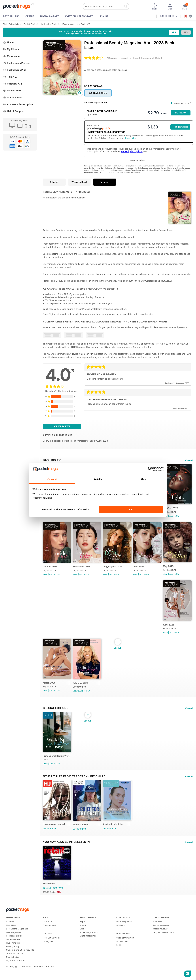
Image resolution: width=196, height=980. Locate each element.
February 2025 (145, 690)
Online (83, 977)
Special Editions (56, 750)
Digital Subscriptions (12, 24)
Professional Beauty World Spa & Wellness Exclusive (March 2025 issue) (57, 800)
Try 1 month (180, 127)
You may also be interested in (66, 888)
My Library (11, 49)
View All (189, 460)
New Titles (11, 973)
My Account (12, 56)
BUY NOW (181, 113)
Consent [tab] (52, 479)
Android (83, 973)
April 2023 (85, 24)
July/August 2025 (146, 570)
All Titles (10, 970)
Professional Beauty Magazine (65, 24)
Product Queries (124, 970)
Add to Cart (55, 518)
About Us (157, 970)
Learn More (131, 138)
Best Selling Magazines (17, 977)
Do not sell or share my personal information (65, 509)
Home (8, 42)
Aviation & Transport (79, 16)
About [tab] (144, 479)
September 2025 (114, 570)
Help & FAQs (49, 970)
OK (131, 509)
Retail (47, 24)
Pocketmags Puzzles (17, 63)
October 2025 (82, 570)
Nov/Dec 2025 (50, 570)
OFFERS (30, 16)
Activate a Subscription (18, 104)
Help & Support (13, 111)
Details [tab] (98, 479)
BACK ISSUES (52, 460)
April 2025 (111, 631)
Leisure (104, 16)
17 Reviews (111, 58)
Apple (82, 970)
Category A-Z (13, 84)
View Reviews (62, 426)
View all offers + (139, 161)
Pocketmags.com (161, 973)
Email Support (49, 973)
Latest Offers (12, 91)
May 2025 (79, 630)
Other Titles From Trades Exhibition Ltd (74, 821)
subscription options (132, 151)
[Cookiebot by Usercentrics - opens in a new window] (150, 469)
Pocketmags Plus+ (15, 70)
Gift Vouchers (13, 97)
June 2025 (48, 631)
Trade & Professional (33, 24)
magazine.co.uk (161, 977)
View (45, 518)
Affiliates (120, 973)
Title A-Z (10, 77)
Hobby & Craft (50, 16)
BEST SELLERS (11, 16)
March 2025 (143, 630)
